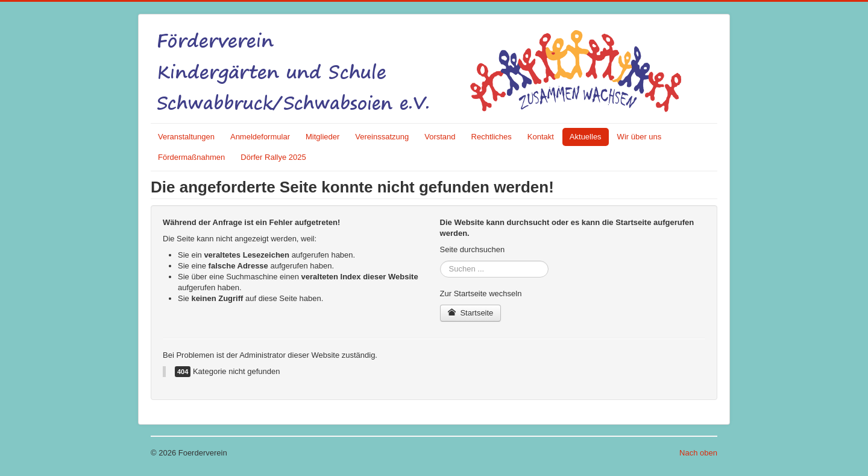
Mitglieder (322, 137)
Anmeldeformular (260, 137)
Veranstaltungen (186, 137)
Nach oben (698, 453)
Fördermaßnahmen (191, 157)
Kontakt (541, 137)
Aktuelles (586, 137)
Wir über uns (640, 137)
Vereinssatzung (382, 137)
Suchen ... (440, 261)
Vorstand (440, 137)
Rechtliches (492, 137)
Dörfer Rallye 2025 (273, 157)
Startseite (471, 313)
